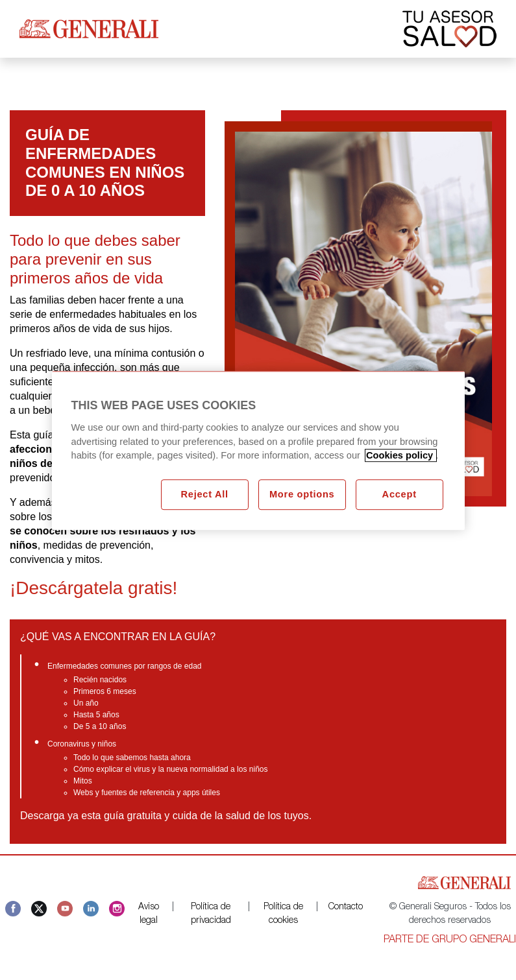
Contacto (346, 907)
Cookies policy (401, 456)
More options (302, 495)
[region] (258, 451)
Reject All (204, 495)
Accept (399, 495)
